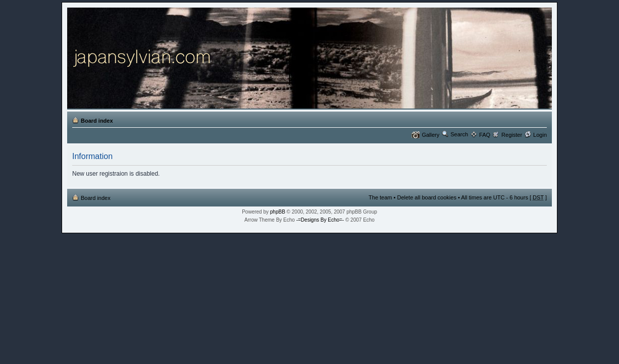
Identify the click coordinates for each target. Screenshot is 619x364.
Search (459, 134)
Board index (97, 121)
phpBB (278, 212)
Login (540, 135)
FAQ (485, 135)
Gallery (430, 135)
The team (380, 197)
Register (512, 135)
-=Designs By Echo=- (320, 220)
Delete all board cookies (426, 197)
